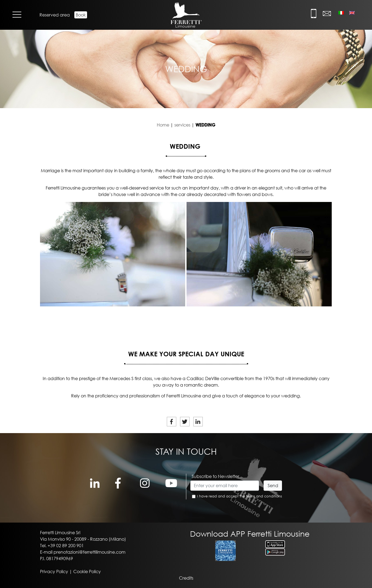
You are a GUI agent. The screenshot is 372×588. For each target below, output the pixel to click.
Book (81, 15)
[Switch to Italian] (341, 13)
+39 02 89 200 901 (66, 546)
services (182, 125)
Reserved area (55, 15)
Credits (186, 578)
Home (163, 125)
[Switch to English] (352, 13)
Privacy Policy (54, 572)
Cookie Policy (87, 572)
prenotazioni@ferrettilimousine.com (89, 552)
